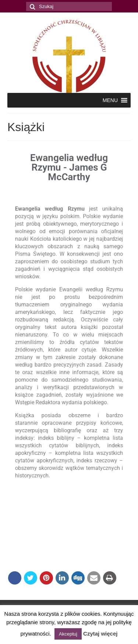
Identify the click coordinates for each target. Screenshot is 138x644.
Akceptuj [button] (68, 634)
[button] (110, 100)
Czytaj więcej (100, 634)
